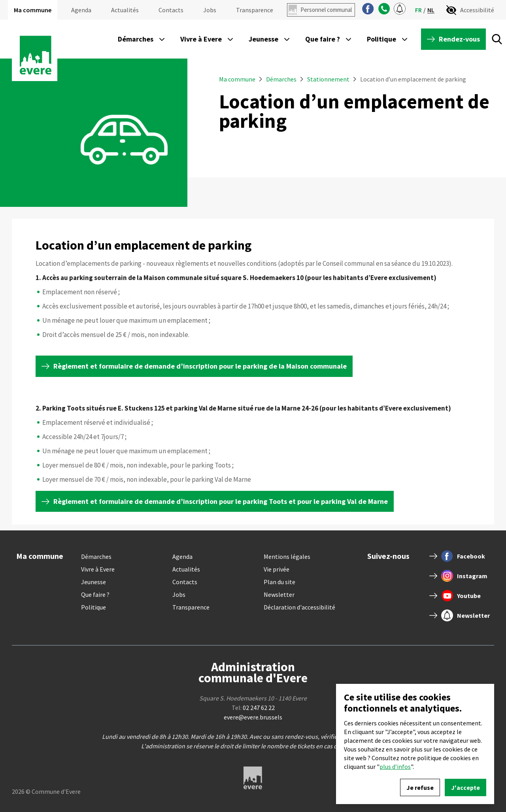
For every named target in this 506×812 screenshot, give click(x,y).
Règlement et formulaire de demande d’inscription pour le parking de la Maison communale (200, 366)
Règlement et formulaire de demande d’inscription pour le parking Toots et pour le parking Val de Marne (221, 501)
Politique (93, 607)
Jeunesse (93, 582)
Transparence (255, 10)
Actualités (125, 10)
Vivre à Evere (98, 569)
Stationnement (328, 79)
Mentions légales (287, 556)
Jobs (210, 10)
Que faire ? (95, 594)
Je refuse (420, 787)
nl (431, 10)
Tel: (253, 708)
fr (418, 10)
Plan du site (279, 582)
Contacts (171, 10)
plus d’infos (395, 767)
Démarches (282, 79)
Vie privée (277, 569)
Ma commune (33, 10)
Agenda (81, 10)
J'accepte (465, 787)
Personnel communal (326, 10)
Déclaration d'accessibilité (299, 607)
